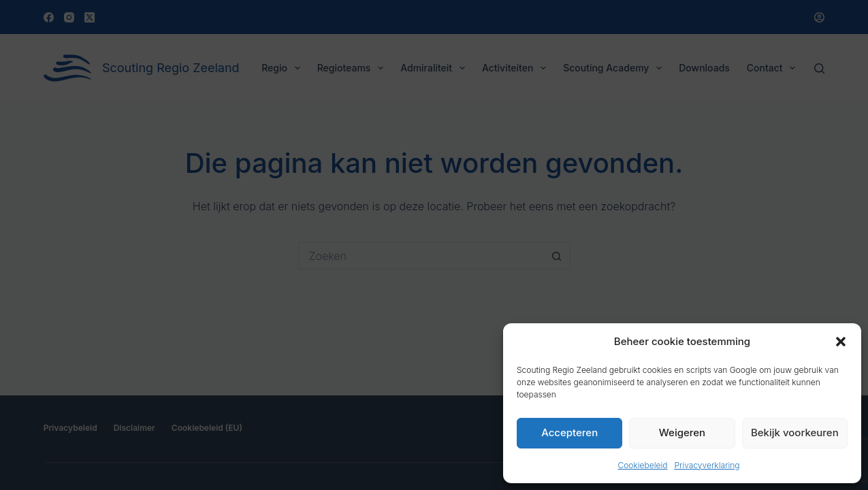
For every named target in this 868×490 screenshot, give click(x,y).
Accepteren (569, 432)
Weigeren (682, 432)
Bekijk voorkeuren (795, 432)
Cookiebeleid (642, 465)
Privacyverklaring (707, 465)
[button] (841, 342)
